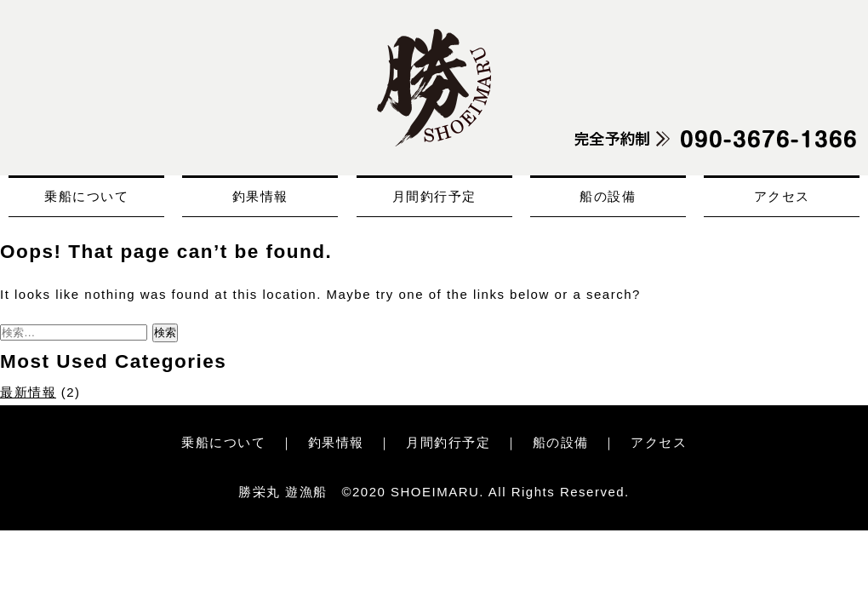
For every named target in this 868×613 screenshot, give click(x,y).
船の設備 (608, 196)
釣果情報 (260, 196)
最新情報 (28, 392)
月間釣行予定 (434, 196)
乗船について (86, 196)
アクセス (782, 196)
